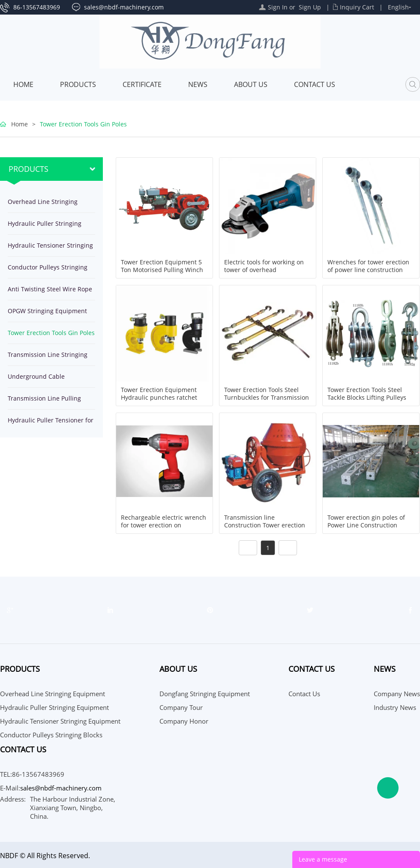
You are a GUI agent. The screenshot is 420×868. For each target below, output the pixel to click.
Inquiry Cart (357, 7)
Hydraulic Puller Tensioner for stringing (51, 424)
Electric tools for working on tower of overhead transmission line (264, 270)
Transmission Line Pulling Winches (44, 402)
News (198, 84)
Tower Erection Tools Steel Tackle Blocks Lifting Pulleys (367, 394)
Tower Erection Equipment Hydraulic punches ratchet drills (159, 398)
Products (78, 84)
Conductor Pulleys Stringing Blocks (48, 271)
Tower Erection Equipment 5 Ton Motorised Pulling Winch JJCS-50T (162, 270)
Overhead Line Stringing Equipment (43, 205)
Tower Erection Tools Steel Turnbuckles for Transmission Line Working (267, 398)
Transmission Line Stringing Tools (48, 358)
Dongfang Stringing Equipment (205, 694)
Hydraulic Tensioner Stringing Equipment (50, 249)
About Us (251, 84)
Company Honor (184, 721)
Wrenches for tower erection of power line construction (368, 266)
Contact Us (315, 84)
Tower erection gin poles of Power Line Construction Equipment (366, 525)
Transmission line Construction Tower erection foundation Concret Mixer (265, 525)
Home (23, 84)
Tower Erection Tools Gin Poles (83, 124)
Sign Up (310, 7)
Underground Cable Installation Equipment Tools (49, 380)
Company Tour (181, 707)
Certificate (142, 84)
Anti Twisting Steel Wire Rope (50, 289)
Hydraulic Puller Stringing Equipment (45, 227)
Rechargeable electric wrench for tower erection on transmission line (163, 525)
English (398, 7)
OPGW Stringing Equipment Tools (47, 314)
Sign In (278, 7)
